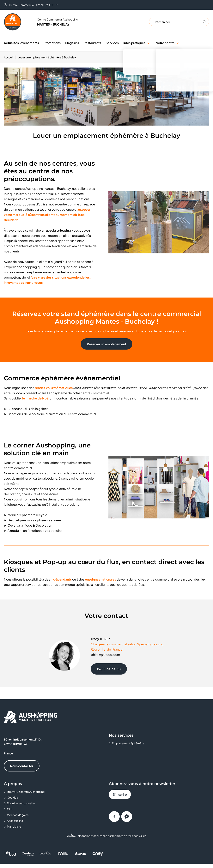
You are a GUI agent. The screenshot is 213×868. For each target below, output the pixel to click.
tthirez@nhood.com (105, 655)
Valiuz (142, 836)
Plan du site (14, 826)
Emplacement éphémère (128, 743)
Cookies (12, 797)
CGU (10, 809)
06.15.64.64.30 (109, 669)
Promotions (52, 43)
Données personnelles (21, 803)
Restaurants (92, 43)
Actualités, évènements (21, 43)
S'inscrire (120, 794)
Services (112, 43)
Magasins (72, 43)
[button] (148, 43)
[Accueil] (10, 57)
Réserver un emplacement (106, 344)
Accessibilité (15, 821)
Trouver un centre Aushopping (26, 792)
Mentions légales (18, 815)
